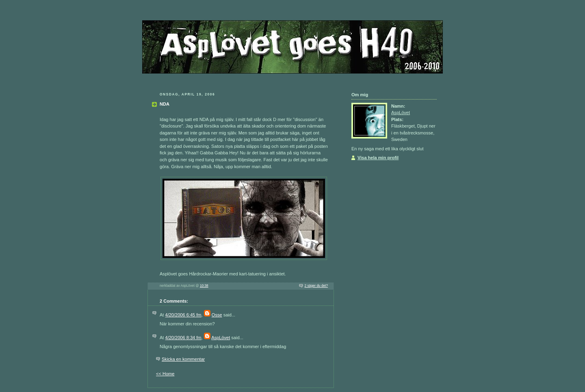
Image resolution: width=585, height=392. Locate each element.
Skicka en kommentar (183, 359)
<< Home (165, 374)
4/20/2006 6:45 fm (183, 315)
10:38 (204, 286)
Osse (217, 315)
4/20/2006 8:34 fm (183, 338)
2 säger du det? (316, 286)
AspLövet (221, 338)
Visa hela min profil (378, 158)
